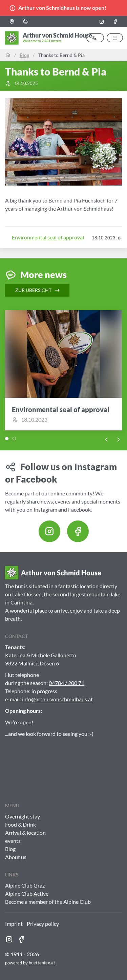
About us (16, 857)
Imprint (14, 924)
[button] (12, 22)
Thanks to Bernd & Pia (61, 55)
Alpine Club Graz (25, 885)
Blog (24, 55)
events (13, 841)
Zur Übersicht (38, 290)
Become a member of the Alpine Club (48, 902)
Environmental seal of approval (48, 237)
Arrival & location (25, 833)
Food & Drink (20, 824)
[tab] (7, 439)
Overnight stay (23, 816)
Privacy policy (43, 924)
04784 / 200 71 (67, 683)
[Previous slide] (106, 439)
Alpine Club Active (27, 893)
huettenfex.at (42, 963)
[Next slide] (119, 439)
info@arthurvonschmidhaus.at (57, 699)
